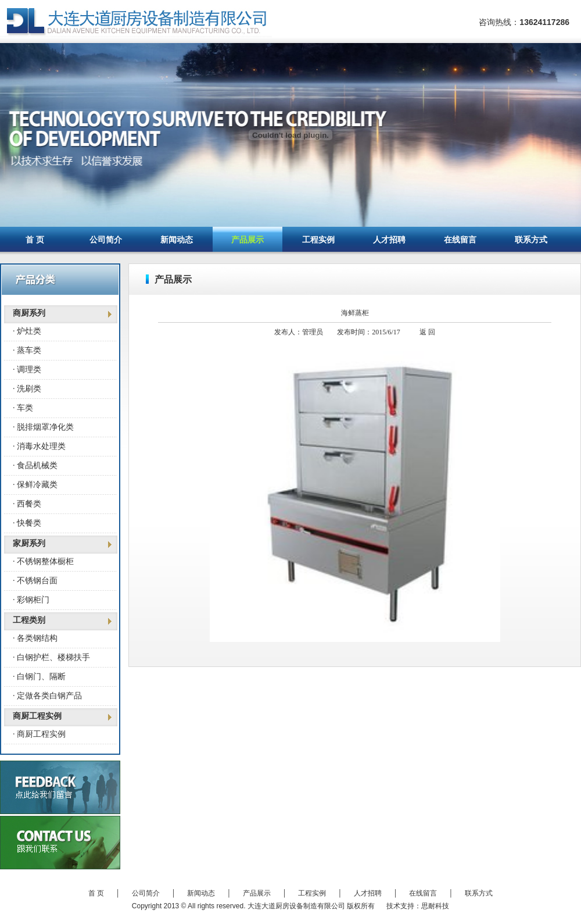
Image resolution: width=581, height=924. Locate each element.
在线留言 (460, 240)
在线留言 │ (437, 893)
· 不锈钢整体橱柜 (43, 561)
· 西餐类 (27, 504)
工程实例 (318, 240)
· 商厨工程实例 (39, 734)
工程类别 (29, 620)
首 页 (35, 240)
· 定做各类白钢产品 (47, 696)
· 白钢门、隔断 (39, 677)
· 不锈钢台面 (35, 581)
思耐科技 (435, 906)
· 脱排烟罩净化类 (43, 427)
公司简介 (106, 240)
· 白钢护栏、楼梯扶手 (51, 657)
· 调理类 (27, 370)
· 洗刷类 (27, 389)
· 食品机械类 (35, 465)
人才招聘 (389, 240)
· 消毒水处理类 (39, 446)
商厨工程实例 (37, 716)
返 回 (427, 332)
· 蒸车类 (27, 350)
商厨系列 (29, 313)
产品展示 (248, 240)
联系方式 (531, 240)
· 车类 (23, 408)
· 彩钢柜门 (31, 600)
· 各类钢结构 (35, 638)
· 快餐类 (27, 523)
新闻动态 (177, 240)
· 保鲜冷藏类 (35, 485)
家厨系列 (29, 543)
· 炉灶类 (27, 331)
